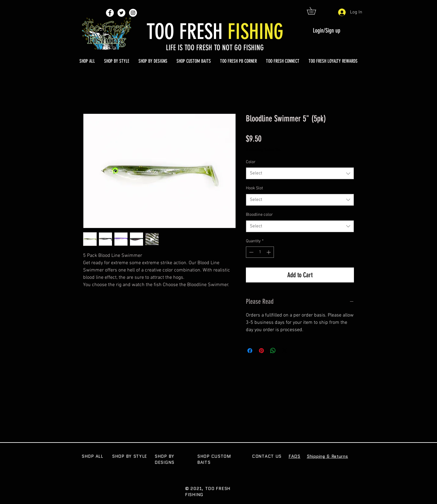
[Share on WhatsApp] (273, 351)
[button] (315, 11)
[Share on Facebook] (250, 351)
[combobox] (300, 173)
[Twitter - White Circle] (121, 13)
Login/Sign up (327, 30)
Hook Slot (254, 188)
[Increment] (269, 252)
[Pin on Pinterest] (261, 351)
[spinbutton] (260, 252)
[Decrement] (251, 252)
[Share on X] (285, 351)
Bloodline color (259, 215)
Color (251, 162)
